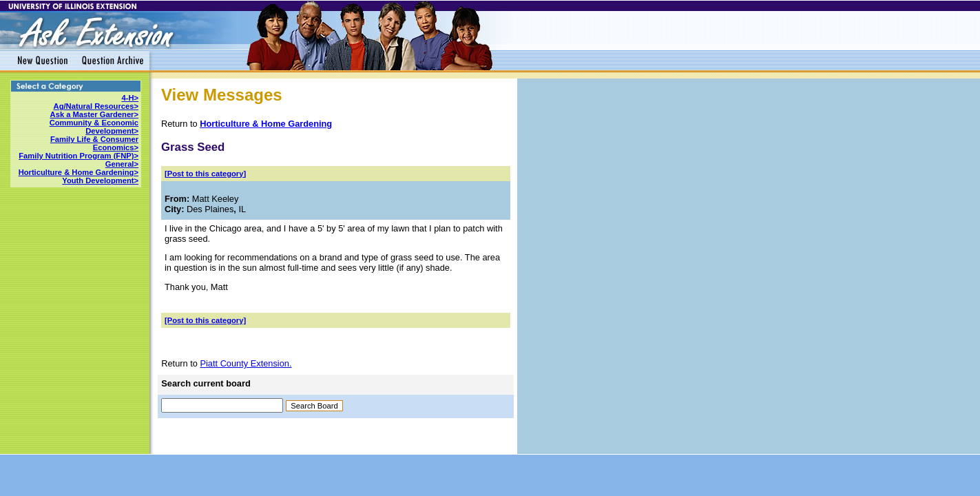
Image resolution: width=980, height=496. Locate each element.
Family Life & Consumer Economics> (94, 143)
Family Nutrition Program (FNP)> (79, 156)
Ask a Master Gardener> (94, 114)
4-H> (130, 98)
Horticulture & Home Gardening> (79, 172)
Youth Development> (100, 180)
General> (122, 164)
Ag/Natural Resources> (96, 106)
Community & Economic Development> (94, 127)
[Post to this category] (205, 174)
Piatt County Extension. (246, 363)
